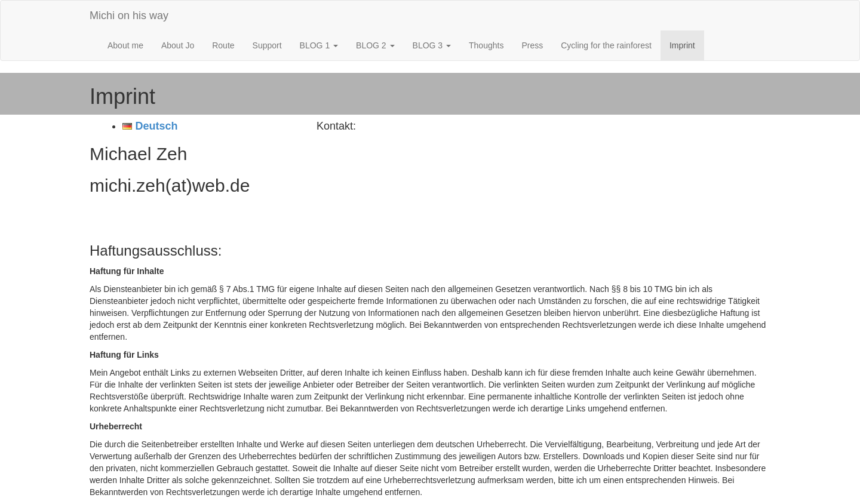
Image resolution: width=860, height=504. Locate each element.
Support (267, 45)
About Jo (178, 45)
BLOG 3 (432, 45)
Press (532, 45)
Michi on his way (129, 16)
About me (125, 45)
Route (223, 45)
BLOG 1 (319, 45)
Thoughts (486, 45)
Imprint (682, 45)
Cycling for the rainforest (606, 45)
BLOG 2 (375, 45)
